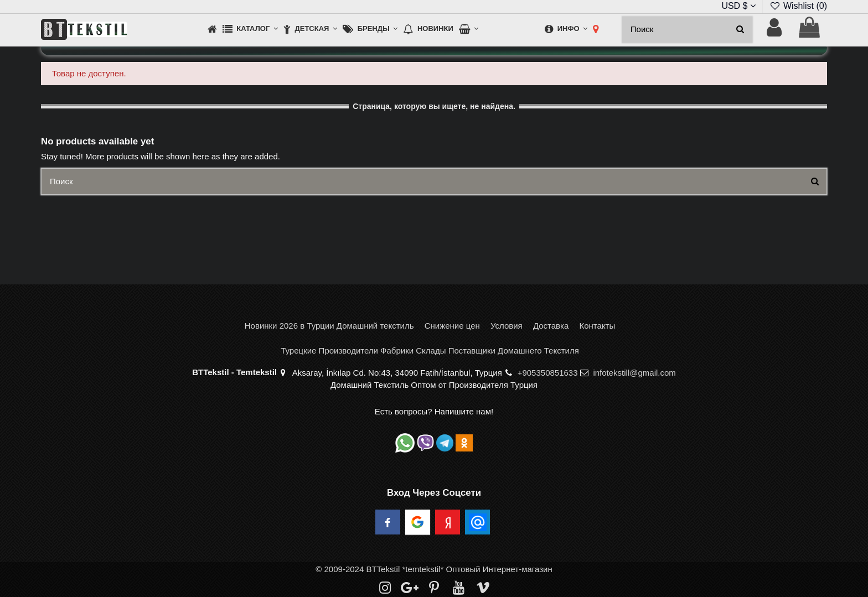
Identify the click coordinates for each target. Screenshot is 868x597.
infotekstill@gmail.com (634, 373)
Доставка (551, 326)
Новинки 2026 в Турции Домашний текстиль (329, 326)
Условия (507, 326)
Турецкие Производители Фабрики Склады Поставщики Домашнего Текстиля (430, 351)
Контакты (597, 326)
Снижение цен (452, 326)
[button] (250, 30)
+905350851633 (548, 373)
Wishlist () (798, 6)
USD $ (738, 6)
